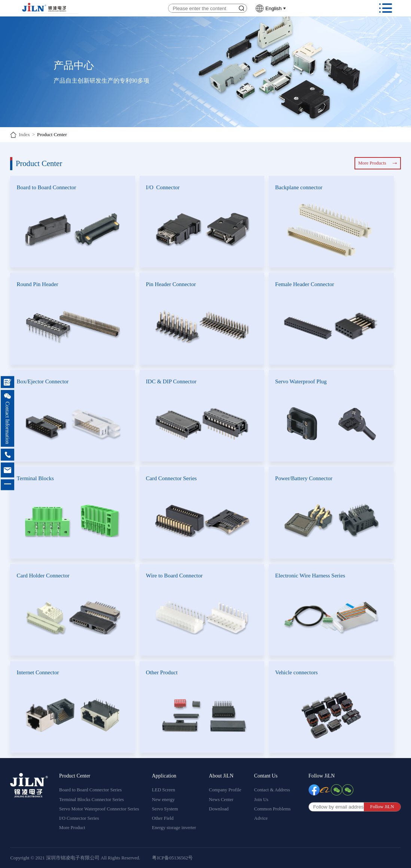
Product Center (52, 134)
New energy (163, 800)
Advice (261, 818)
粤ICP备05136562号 (172, 858)
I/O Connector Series (79, 818)
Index (24, 134)
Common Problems (273, 809)
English (273, 8)
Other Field (163, 818)
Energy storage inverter (174, 828)
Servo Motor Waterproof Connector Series (99, 809)
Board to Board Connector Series (90, 790)
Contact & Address (272, 790)
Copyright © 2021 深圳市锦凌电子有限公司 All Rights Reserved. (75, 858)
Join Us (261, 800)
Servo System (165, 809)
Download (219, 809)
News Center (221, 800)
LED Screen (164, 790)
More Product (72, 828)
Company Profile (225, 790)
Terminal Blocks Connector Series (92, 800)
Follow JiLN (322, 776)
